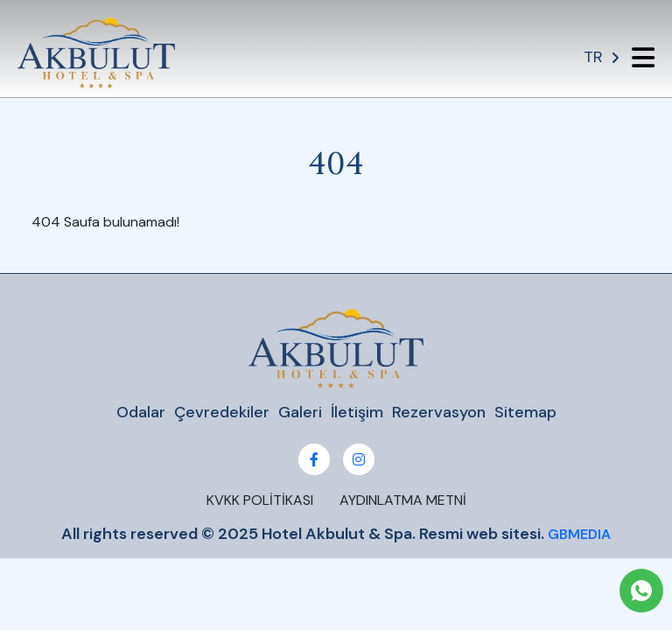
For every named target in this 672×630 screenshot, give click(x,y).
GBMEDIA (579, 534)
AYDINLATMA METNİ (403, 500)
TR (601, 57)
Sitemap (525, 413)
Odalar (141, 413)
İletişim (357, 413)
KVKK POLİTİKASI (260, 500)
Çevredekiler (222, 413)
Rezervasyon (439, 413)
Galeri (300, 413)
